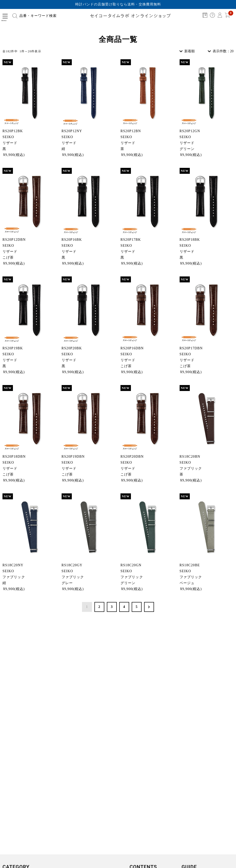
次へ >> (149, 607)
